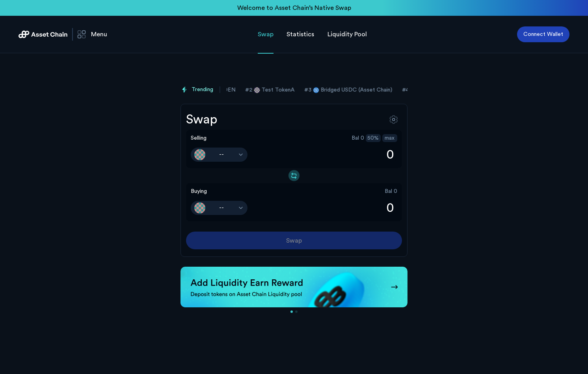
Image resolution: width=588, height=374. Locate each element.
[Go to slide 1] (292, 312)
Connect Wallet (543, 34)
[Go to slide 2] (296, 312)
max (390, 138)
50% (373, 138)
